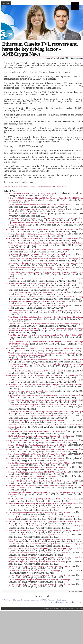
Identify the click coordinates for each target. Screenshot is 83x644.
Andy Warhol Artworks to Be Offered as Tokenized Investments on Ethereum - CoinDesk (43, 526)
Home (6, 4)
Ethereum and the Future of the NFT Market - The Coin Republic (34, 476)
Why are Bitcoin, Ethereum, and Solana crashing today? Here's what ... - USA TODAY (43, 238)
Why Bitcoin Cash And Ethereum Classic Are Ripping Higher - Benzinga (37, 209)
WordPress (64, 608)
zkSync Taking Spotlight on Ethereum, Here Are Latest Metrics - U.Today (37, 562)
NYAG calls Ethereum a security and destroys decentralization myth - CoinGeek (39, 436)
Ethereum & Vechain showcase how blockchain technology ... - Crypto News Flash (39, 268)
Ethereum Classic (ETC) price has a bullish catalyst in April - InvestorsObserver (37, 535)
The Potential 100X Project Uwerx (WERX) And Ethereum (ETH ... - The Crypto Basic (43, 499)
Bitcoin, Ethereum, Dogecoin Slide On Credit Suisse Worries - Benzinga (37, 420)
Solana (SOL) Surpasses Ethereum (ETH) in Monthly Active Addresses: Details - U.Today (43, 557)
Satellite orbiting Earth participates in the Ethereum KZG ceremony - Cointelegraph (39, 580)
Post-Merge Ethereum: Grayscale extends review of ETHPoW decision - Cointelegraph (43, 380)
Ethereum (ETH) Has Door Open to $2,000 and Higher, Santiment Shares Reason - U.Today (43, 400)
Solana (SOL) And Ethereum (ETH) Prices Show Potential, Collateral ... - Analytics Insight (43, 530)
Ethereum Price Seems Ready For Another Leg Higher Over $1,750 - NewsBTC (37, 467)
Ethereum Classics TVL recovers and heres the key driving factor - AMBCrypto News (35, 187)
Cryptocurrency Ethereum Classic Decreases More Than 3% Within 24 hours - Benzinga (43, 263)
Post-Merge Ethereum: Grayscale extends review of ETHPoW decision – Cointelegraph (35, 600)
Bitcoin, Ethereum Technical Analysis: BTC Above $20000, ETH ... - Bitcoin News (39, 205)
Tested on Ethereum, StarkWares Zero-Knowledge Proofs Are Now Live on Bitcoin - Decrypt (43, 503)
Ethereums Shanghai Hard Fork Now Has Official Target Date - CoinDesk (37, 458)
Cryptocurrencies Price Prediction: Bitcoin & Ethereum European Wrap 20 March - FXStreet (43, 396)
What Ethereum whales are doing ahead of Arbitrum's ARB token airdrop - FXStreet (39, 416)
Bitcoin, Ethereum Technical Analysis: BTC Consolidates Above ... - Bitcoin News (39, 553)
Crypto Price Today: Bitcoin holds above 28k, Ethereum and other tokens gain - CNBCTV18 (43, 441)
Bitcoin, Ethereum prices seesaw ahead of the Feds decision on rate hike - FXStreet (39, 463)
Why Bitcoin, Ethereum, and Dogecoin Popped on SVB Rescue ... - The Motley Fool (39, 254)
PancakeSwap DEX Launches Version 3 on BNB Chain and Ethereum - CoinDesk (39, 566)
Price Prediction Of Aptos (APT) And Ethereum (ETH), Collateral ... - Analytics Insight (43, 544)
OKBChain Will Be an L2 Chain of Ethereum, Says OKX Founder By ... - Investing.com (43, 375)
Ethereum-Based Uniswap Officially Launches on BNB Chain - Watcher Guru (37, 234)
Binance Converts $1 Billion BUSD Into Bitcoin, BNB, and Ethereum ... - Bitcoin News (43, 218)
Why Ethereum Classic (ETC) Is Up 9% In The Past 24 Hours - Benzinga (37, 306)
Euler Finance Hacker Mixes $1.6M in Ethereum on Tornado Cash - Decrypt (37, 292)
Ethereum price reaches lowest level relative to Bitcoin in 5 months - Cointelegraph (39, 288)
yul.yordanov (79, 608)
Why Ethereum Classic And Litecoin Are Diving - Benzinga (31, 194)
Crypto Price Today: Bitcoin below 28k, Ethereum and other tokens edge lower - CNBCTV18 (43, 548)
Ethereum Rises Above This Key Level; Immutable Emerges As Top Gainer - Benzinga (43, 324)
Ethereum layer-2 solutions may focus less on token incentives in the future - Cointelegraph (43, 259)
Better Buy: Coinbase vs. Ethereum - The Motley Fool (28, 391)
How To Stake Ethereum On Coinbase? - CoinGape (28, 214)
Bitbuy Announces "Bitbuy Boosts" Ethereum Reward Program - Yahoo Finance (37, 454)
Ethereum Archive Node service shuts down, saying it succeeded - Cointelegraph (39, 584)
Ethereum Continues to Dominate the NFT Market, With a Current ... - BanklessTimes (43, 229)
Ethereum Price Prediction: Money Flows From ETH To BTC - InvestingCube (37, 472)
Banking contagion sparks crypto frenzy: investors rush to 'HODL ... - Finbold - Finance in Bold (43, 283)
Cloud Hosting (49, 608)
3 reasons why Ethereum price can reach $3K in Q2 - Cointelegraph (34, 571)
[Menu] (75, 6)
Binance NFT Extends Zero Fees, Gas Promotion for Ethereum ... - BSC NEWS (37, 445)
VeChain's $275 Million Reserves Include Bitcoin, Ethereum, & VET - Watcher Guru (39, 512)
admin (48, 58)
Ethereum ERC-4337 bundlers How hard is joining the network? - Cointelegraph (39, 575)
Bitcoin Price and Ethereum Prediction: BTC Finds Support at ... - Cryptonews (37, 301)
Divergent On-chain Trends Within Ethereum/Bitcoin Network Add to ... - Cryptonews (43, 449)
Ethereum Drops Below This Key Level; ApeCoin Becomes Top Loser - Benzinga (39, 250)
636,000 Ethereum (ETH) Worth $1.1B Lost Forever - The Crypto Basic (37, 432)
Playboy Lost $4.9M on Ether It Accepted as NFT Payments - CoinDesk (37, 371)
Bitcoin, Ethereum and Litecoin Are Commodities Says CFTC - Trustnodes (37, 508)
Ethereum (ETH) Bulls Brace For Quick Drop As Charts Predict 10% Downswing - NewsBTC (43, 481)
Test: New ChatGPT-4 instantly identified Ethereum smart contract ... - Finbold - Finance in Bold (43, 279)
